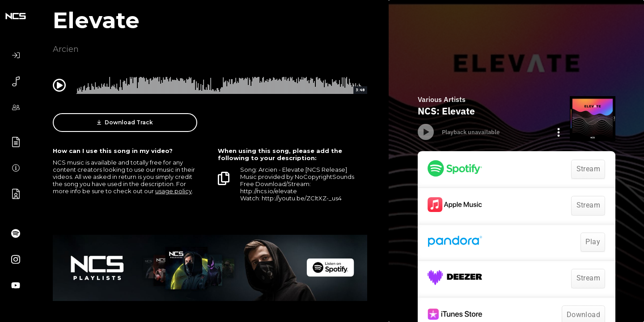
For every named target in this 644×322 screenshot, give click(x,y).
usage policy (174, 191)
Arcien (66, 49)
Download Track (125, 123)
